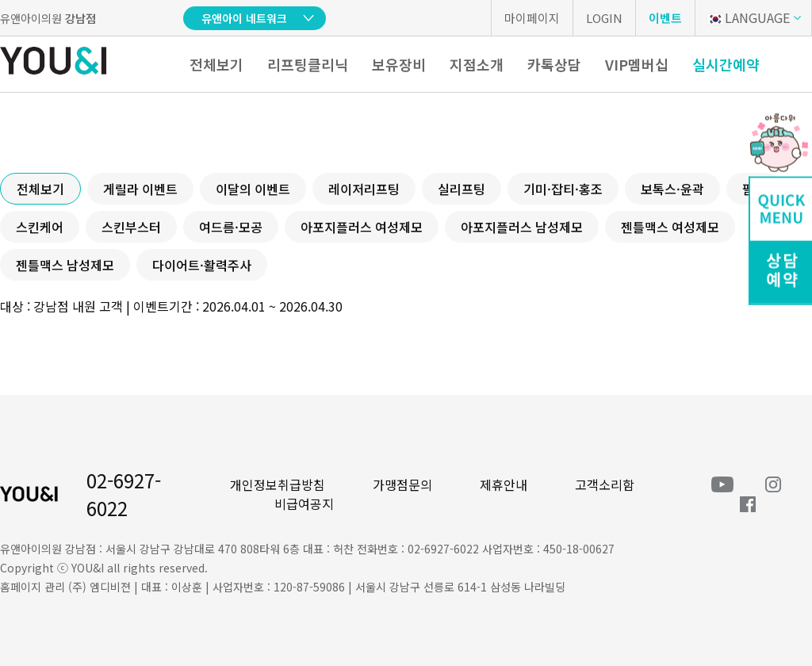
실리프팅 (462, 189)
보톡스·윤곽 (672, 189)
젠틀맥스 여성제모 (670, 227)
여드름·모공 (231, 227)
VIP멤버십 (637, 64)
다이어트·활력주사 (202, 265)
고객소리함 (605, 484)
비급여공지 (304, 503)
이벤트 (665, 18)
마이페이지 (532, 18)
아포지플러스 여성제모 (362, 227)
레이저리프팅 (364, 189)
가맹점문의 (402, 484)
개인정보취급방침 (278, 484)
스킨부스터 (131, 227)
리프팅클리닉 (308, 64)
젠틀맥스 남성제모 (65, 265)
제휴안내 (504, 484)
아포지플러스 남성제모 (522, 227)
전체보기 (216, 64)
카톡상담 (554, 64)
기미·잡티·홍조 (563, 189)
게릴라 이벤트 (140, 189)
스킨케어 (40, 227)
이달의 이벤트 (253, 189)
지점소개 (477, 64)
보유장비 (399, 64)
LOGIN (604, 18)
